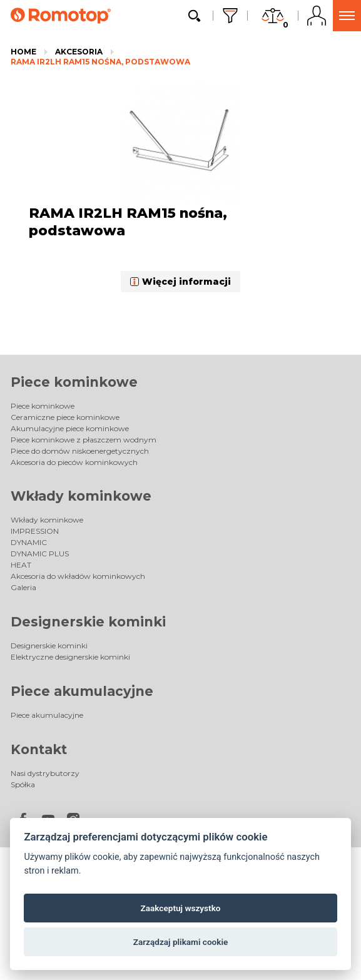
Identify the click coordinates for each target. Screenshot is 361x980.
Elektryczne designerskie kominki (70, 657)
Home (23, 52)
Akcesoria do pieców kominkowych (74, 462)
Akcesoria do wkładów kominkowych (78, 576)
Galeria (23, 587)
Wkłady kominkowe (81, 496)
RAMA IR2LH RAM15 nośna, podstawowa (100, 62)
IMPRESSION (35, 531)
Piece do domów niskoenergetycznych (80, 451)
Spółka (23, 784)
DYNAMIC (29, 542)
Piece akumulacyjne (82, 691)
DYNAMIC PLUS (40, 554)
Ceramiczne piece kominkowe (65, 417)
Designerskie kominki (88, 622)
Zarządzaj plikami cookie (181, 942)
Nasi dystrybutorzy (45, 773)
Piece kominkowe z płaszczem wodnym (84, 440)
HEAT (21, 565)
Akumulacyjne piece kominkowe (70, 428)
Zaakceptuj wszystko (181, 908)
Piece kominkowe (74, 382)
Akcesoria (79, 52)
